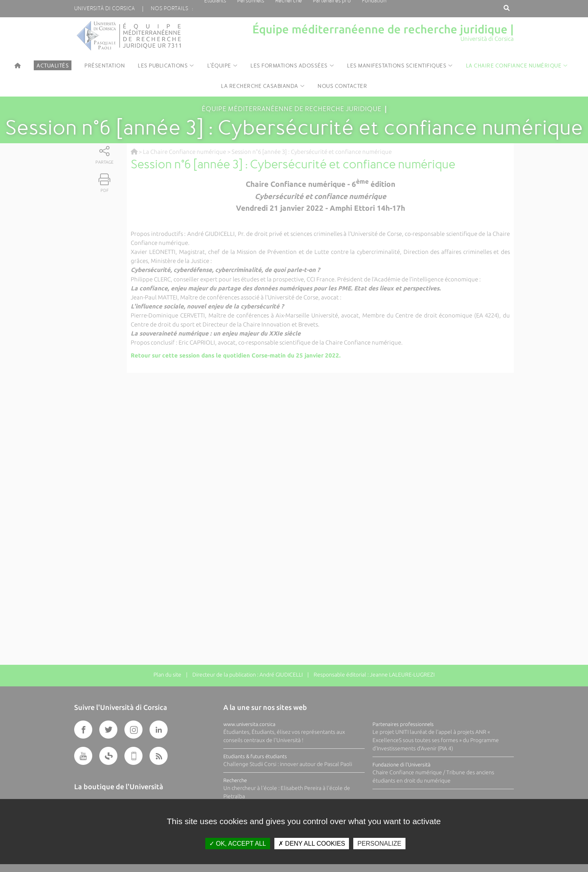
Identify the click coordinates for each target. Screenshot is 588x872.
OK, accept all (238, 844)
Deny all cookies (312, 844)
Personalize (379, 844)
